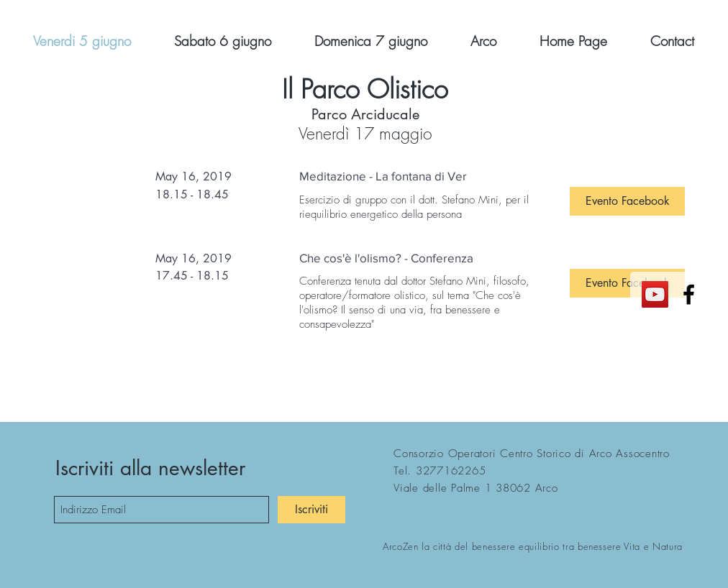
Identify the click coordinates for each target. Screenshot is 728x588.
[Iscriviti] (311, 510)
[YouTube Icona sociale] (655, 294)
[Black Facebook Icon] (689, 294)
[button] (627, 201)
